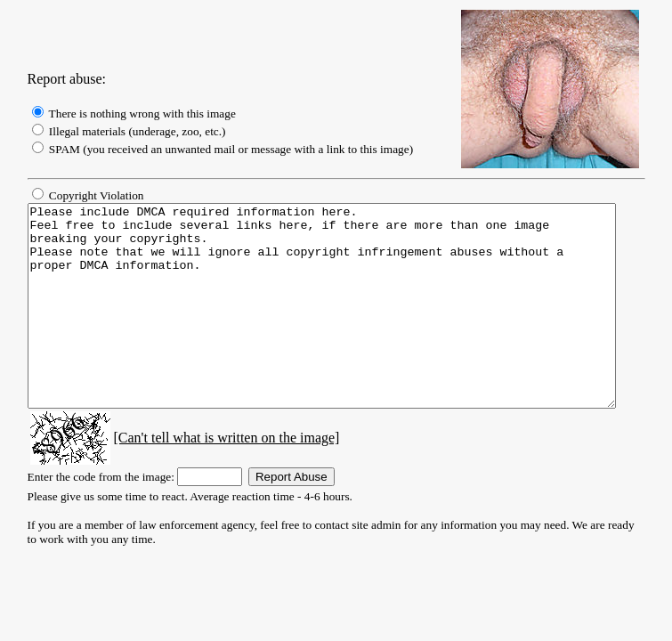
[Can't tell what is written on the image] (209, 478)
